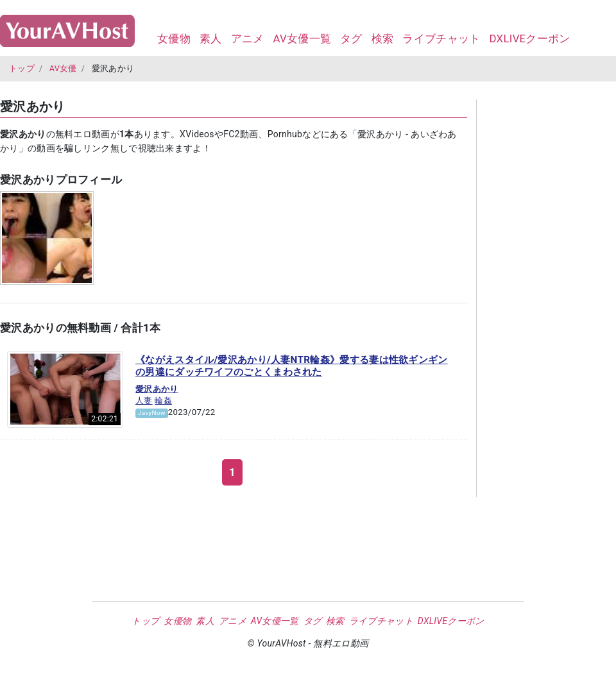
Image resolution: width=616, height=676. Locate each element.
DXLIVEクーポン (529, 38)
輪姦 (163, 401)
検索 (383, 38)
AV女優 (63, 68)
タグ (351, 38)
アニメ (248, 38)
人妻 (144, 401)
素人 (211, 38)
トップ (22, 68)
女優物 (174, 38)
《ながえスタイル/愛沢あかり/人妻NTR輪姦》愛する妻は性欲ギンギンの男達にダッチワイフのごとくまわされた (292, 366)
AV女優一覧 (302, 38)
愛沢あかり (157, 389)
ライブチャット (441, 38)
